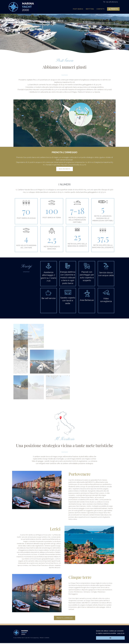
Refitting (90, 9)
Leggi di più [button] (121, 633)
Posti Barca (78, 9)
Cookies (47, 638)
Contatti (100, 9)
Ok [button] (110, 638)
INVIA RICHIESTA (65, 169)
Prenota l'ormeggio (65, 618)
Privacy (42, 638)
